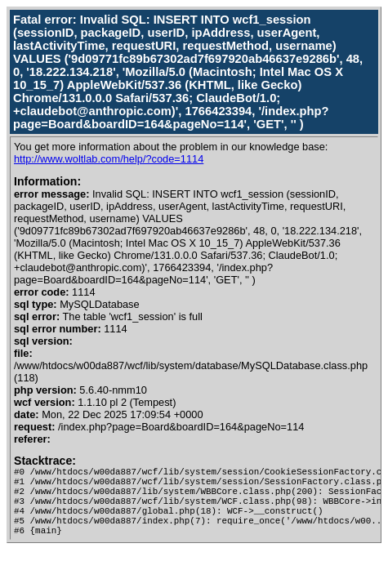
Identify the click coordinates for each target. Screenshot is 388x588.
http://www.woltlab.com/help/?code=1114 (109, 159)
